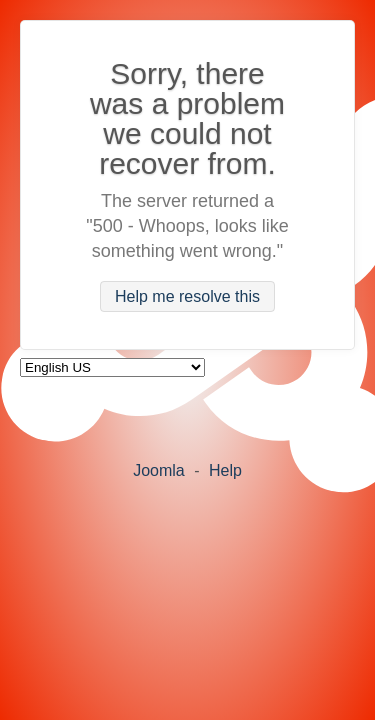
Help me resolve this (187, 296)
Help (225, 470)
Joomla (159, 470)
